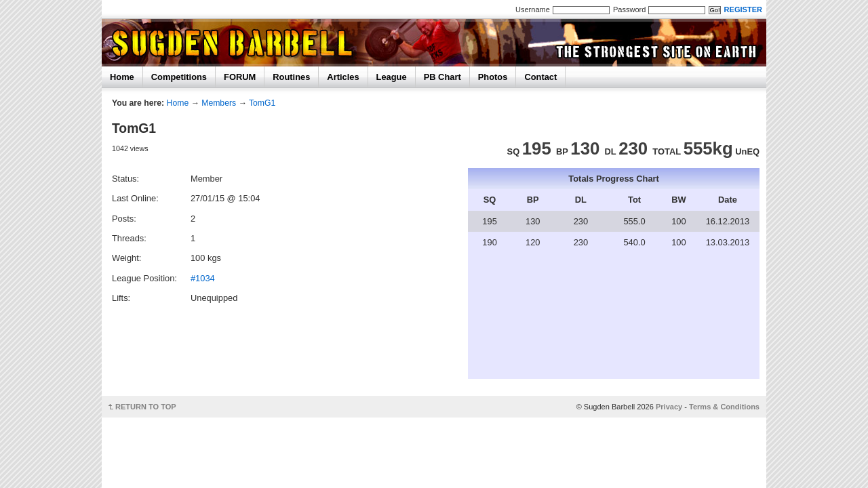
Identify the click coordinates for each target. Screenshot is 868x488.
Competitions (179, 77)
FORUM (240, 77)
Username (533, 9)
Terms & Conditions (724, 407)
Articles (343, 77)
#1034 (203, 278)
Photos (493, 77)
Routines (291, 77)
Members (219, 103)
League (392, 77)
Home (122, 77)
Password (629, 9)
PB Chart (442, 77)
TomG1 (262, 103)
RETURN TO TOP (146, 407)
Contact (540, 77)
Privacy (669, 407)
